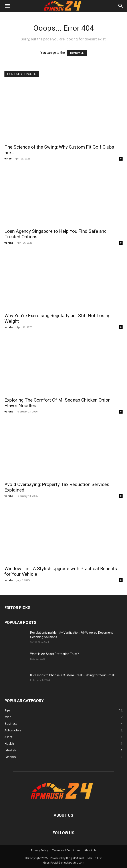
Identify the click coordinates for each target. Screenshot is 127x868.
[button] (7, 6)
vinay (8, 158)
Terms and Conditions (66, 850)
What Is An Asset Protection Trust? (55, 654)
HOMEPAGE (77, 53)
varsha (9, 243)
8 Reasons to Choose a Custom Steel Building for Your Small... (73, 675)
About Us (90, 850)
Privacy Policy (40, 850)
